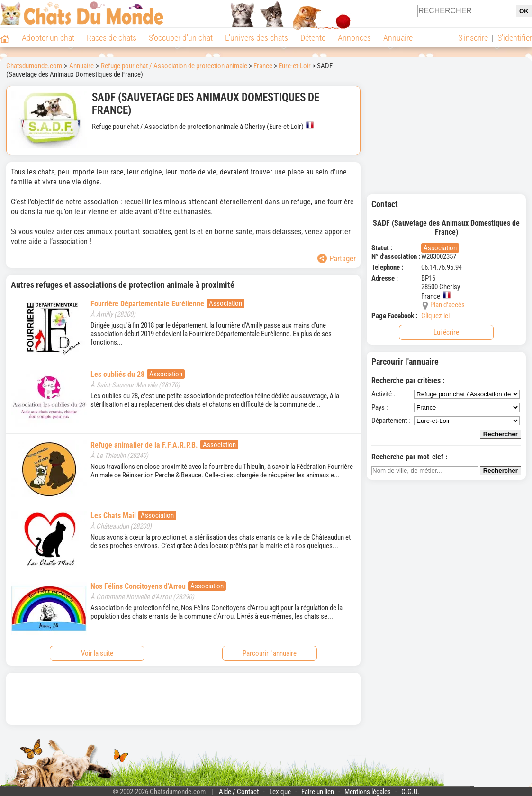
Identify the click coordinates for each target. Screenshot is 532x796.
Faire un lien (318, 792)
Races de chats (112, 38)
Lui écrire (446, 332)
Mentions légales (368, 792)
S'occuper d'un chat (181, 38)
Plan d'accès (447, 305)
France (263, 66)
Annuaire (398, 38)
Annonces (354, 38)
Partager (337, 258)
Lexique (280, 792)
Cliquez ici (435, 316)
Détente (313, 38)
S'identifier (515, 38)
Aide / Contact (239, 792)
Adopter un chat (48, 38)
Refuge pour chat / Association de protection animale (174, 66)
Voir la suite (97, 653)
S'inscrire (473, 38)
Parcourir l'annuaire (270, 653)
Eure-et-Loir (295, 66)
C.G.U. (410, 792)
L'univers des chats (257, 38)
